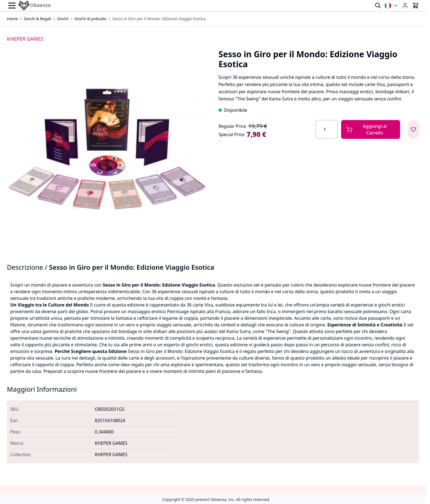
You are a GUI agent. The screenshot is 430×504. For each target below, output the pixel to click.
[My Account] (405, 6)
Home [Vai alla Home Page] (12, 19)
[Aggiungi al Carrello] (371, 129)
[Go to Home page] (35, 6)
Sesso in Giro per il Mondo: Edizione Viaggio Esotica (159, 19)
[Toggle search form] (378, 6)
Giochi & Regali (38, 19)
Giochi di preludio (91, 19)
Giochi (63, 19)
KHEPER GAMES (25, 39)
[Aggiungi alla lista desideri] (413, 129)
